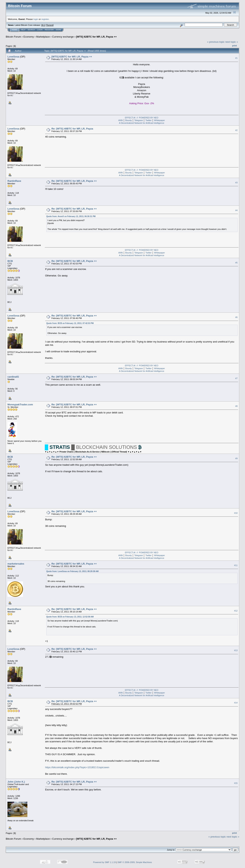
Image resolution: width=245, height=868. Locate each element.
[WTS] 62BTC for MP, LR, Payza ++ (96, 37)
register (45, 19)
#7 (236, 378)
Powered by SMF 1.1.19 (105, 862)
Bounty (129, 120)
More (58, 30)
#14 (236, 703)
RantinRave (14, 181)
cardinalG (13, 377)
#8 (236, 406)
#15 (236, 783)
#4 (236, 210)
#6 (236, 317)
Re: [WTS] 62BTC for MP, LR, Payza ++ (74, 181)
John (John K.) (16, 782)
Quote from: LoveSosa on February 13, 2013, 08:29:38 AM (72, 571)
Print (234, 46)
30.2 (43, 25)
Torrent (50, 25)
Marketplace (43, 37)
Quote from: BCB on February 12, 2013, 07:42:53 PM (70, 323)
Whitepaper (159, 120)
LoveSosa (13, 57)
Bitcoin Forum (13, 37)
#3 (236, 183)
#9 (236, 458)
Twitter (149, 120)
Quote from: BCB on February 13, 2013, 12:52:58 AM (70, 617)
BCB (10, 261)
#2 (236, 130)
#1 (236, 58)
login (36, 19)
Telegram (139, 120)
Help (23, 30)
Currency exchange (63, 37)
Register (49, 30)
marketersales (16, 564)
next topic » (232, 42)
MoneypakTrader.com (20, 404)
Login (40, 30)
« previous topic (216, 42)
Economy (29, 37)
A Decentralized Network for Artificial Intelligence (142, 123)
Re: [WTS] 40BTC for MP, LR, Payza (72, 129)
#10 (236, 513)
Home (14, 30)
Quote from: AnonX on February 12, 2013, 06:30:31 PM (71, 216)
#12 (236, 611)
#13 (236, 650)
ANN (120, 120)
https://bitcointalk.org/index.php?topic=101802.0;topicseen (77, 767)
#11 (236, 565)
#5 (236, 263)
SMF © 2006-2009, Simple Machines (135, 862)
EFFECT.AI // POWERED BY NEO (142, 118)
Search (31, 30)
